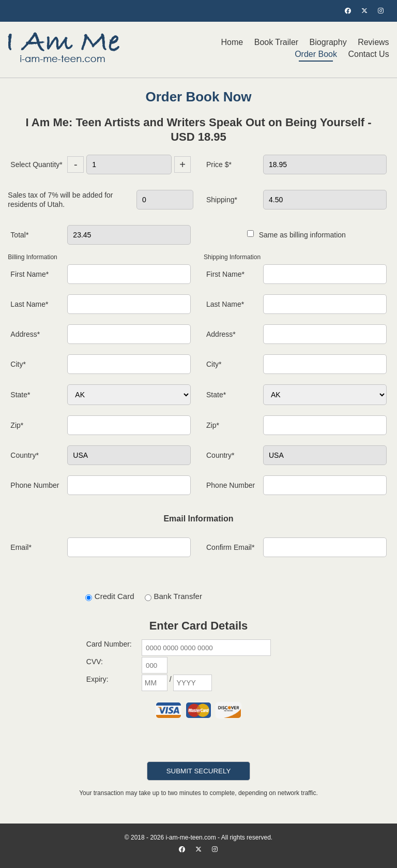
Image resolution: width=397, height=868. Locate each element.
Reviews (373, 42)
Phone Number (35, 485)
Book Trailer (276, 42)
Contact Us (368, 54)
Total (19, 235)
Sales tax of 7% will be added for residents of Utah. (60, 200)
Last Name (29, 304)
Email (21, 547)
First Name (29, 274)
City (18, 364)
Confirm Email (230, 547)
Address (25, 334)
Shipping (222, 200)
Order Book (316, 54)
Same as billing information (296, 235)
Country (24, 455)
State (20, 395)
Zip (17, 425)
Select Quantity (36, 164)
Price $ (219, 164)
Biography (328, 42)
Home (232, 42)
